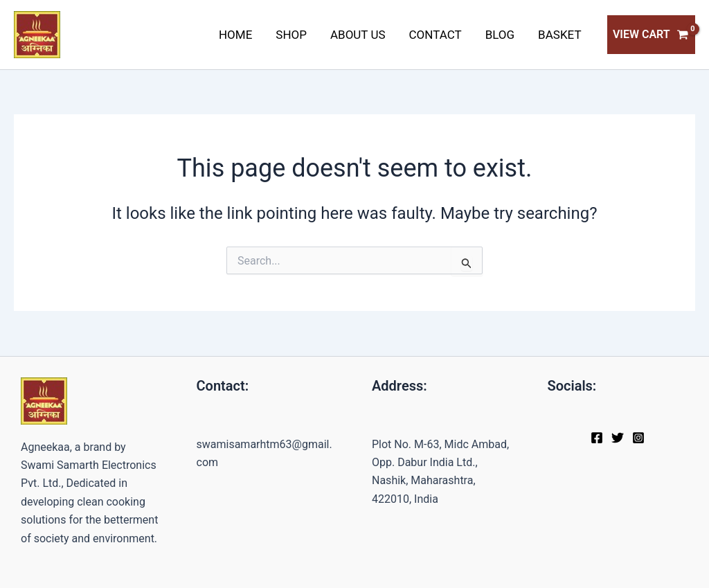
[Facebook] (597, 438)
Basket (559, 35)
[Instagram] (638, 438)
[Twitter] (618, 438)
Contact (436, 35)
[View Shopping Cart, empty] (651, 35)
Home (235, 35)
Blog (500, 35)
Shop (291, 35)
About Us (358, 35)
